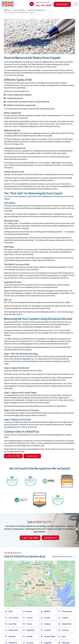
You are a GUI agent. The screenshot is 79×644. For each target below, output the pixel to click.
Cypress (65, 618)
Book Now (62, 4)
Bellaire (47, 611)
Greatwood (13, 630)
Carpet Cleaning (19, 10)
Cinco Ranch (14, 618)
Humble (30, 636)
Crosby (47, 618)
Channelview (67, 611)
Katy (64, 636)
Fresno (29, 624)
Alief (11, 611)
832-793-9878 (43, 5)
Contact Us (32, 456)
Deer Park (13, 624)
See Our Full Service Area (64, 556)
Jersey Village (50, 636)
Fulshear (48, 624)
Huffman (12, 636)
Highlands (30, 630)
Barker (29, 611)
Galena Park (67, 624)
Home (7, 10)
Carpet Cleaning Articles (36, 10)
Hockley (48, 630)
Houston (65, 630)
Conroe (30, 618)
